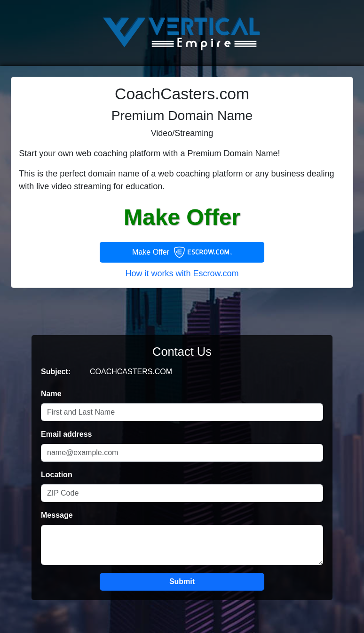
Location (57, 475)
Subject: (56, 372)
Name (51, 394)
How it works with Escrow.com (182, 273)
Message (57, 515)
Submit (182, 581)
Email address (67, 434)
